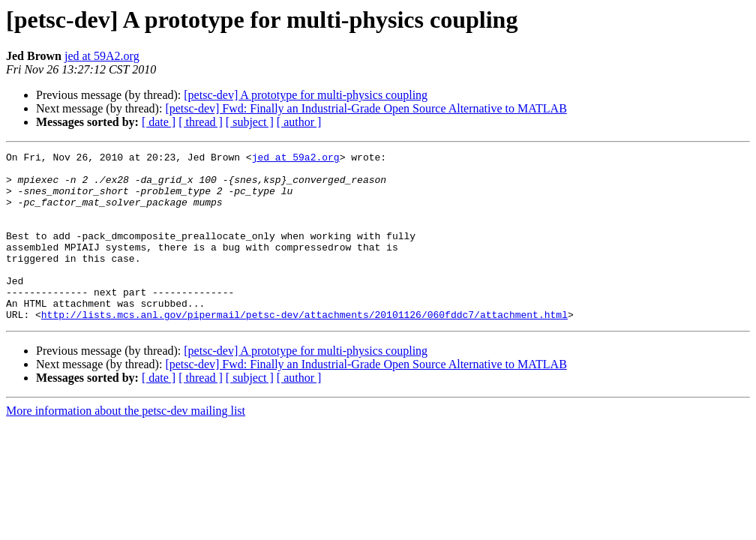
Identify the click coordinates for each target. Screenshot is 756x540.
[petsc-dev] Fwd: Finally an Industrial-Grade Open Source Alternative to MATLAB (366, 108)
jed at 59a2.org (296, 159)
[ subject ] (250, 122)
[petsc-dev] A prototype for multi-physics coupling (306, 95)
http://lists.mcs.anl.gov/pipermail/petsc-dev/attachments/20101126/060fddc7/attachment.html (304, 348)
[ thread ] (201, 122)
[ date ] (159, 122)
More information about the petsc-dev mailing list (126, 444)
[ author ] (299, 122)
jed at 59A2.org (102, 56)
